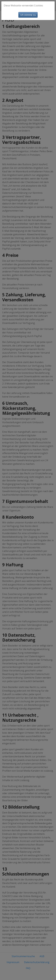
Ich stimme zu (28, 15)
